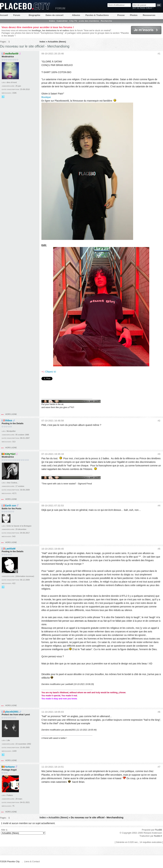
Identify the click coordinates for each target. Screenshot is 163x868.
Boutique (46, 97)
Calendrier (62, 21)
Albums (76, 15)
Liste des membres (89, 21)
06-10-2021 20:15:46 (53, 54)
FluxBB (158, 830)
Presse (121, 15)
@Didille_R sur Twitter (3, 97)
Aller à (23, 832)
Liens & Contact (32, 861)
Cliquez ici (51, 372)
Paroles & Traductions (97, 15)
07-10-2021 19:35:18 (53, 454)
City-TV (73, 21)
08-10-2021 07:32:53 (53, 506)
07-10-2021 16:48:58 (53, 421)
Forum (17, 15)
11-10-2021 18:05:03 (53, 712)
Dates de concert (54, 15)
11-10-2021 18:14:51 (53, 767)
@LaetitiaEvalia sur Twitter (3, 587)
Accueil (4, 15)
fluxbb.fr (158, 836)
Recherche (106, 21)
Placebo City (25, 6)
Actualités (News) (57, 42)
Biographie (34, 15)
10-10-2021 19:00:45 (53, 549)
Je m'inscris (146, 30)
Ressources (149, 15)
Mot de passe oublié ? (143, 8)
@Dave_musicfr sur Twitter (3, 755)
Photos (134, 15)
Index (52, 21)
